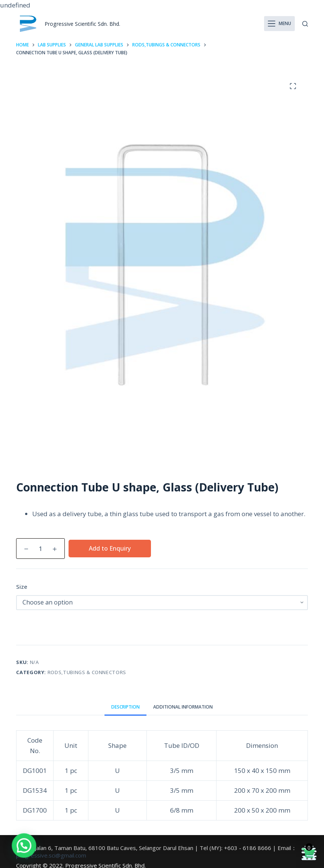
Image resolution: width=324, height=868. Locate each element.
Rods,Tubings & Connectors (87, 672)
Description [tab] (125, 707)
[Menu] (279, 24)
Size (22, 587)
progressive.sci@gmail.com (51, 855)
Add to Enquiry (110, 548)
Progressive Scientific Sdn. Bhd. (85, 24)
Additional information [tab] (183, 707)
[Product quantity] (40, 549)
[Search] (305, 24)
